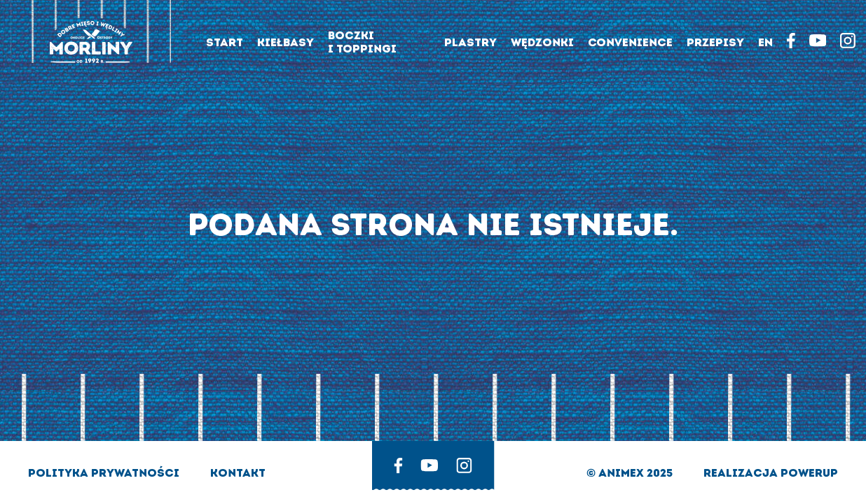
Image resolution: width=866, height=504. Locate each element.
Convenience (630, 42)
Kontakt (238, 473)
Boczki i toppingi (362, 42)
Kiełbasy (286, 42)
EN (765, 42)
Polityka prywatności (105, 473)
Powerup (809, 473)
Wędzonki (542, 42)
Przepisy (715, 42)
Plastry (470, 42)
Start (225, 42)
